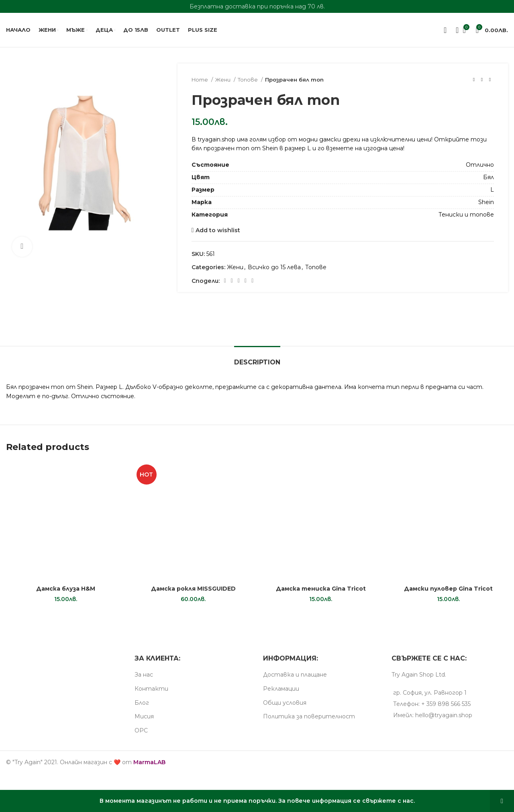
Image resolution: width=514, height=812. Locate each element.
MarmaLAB (149, 762)
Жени (223, 80)
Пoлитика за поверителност (309, 716)
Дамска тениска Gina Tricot (321, 589)
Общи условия (285, 703)
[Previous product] (474, 80)
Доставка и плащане (295, 675)
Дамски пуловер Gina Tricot (448, 589)
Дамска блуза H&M (66, 589)
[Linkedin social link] (246, 281)
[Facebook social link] (225, 281)
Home (200, 80)
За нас (144, 675)
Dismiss (502, 801)
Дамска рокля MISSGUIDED (193, 589)
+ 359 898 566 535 (446, 704)
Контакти (151, 689)
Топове (248, 80)
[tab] (257, 358)
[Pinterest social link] (239, 281)
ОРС (141, 730)
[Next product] (490, 80)
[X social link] (232, 281)
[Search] (455, 30)
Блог (142, 703)
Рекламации (281, 689)
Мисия (144, 716)
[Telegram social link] (252, 281)
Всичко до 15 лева (274, 267)
